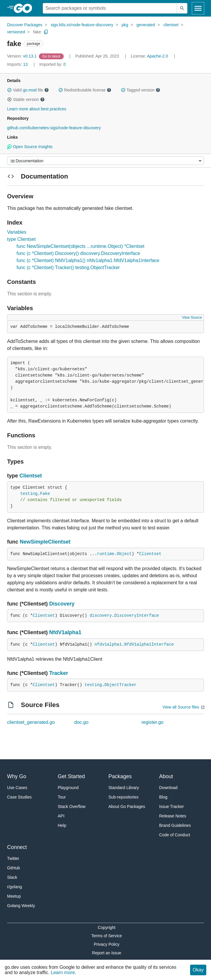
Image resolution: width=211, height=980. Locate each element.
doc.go (81, 722)
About (166, 776)
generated (146, 25)
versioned (16, 32)
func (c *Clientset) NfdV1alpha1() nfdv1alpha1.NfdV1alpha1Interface (88, 260)
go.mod (30, 90)
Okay (198, 970)
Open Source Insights (30, 147)
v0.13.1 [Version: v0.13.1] (22, 56)
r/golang (15, 887)
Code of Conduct (175, 835)
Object (124, 554)
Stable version (26, 99)
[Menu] (105, 161)
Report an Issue (107, 953)
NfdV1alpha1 (65, 632)
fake (37, 32)
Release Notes (173, 816)
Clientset (31, 476)
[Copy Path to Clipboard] (46, 32)
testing (29, 494)
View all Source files (181, 707)
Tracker (59, 673)
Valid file (28, 90)
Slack (12, 877)
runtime (106, 554)
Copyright (107, 927)
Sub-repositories (123, 797)
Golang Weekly (21, 906)
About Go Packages (127, 806)
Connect (17, 847)
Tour (62, 797)
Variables (17, 232)
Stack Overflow (72, 806)
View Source (192, 318)
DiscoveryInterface (137, 616)
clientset (171, 25)
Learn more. (63, 972)
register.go (153, 722)
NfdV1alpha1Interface (149, 644)
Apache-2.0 (158, 56)
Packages (120, 776)
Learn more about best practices (37, 109)
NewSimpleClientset (45, 542)
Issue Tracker (172, 806)
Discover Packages (25, 25)
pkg (125, 25)
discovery (101, 616)
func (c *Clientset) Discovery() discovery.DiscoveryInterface (78, 253)
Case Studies (19, 797)
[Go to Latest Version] (52, 56)
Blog (163, 797)
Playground (68, 788)
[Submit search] (182, 8)
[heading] (25, 8)
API (61, 816)
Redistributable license (85, 90)
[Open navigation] (198, 8)
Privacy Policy (107, 944)
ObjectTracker (120, 685)
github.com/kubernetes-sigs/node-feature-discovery (54, 128)
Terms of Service (107, 936)
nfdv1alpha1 (108, 644)
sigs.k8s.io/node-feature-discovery (82, 25)
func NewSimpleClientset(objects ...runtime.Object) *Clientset (80, 246)
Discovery (62, 604)
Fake (45, 494)
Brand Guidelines (175, 825)
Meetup (14, 896)
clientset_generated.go (31, 722)
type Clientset (21, 239)
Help (62, 825)
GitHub (14, 868)
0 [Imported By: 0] (53, 64)
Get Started (71, 776)
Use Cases (17, 788)
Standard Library (124, 788)
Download (168, 788)
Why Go (17, 776)
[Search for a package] (110, 8)
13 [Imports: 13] (18, 64)
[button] (9, 90)
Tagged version (141, 90)
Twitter (13, 858)
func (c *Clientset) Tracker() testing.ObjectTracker (68, 268)
